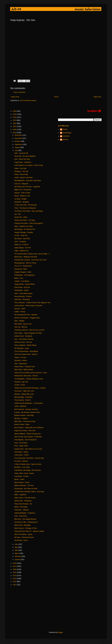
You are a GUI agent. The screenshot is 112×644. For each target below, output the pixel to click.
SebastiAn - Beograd (22, 202)
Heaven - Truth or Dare (22, 193)
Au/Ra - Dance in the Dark (23, 178)
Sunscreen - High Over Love (24, 391)
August (17, 147)
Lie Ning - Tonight (20, 199)
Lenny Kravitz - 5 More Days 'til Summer (28, 306)
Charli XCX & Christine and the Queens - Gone (31, 373)
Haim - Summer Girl (21, 153)
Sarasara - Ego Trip (21, 382)
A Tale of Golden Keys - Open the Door (28, 464)
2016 (15, 569)
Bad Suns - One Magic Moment (25, 519)
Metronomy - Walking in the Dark (26, 257)
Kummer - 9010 (20, 309)
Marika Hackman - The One (24, 485)
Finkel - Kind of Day (21, 174)
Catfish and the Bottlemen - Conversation (29, 403)
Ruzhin (65, 129)
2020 (15, 130)
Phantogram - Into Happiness (24, 275)
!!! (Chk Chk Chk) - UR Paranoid (25, 205)
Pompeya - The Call (21, 171)
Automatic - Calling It (22, 510)
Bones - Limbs (19, 479)
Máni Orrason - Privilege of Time (26, 528)
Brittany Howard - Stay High (24, 415)
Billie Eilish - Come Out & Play (25, 421)
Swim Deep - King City (22, 287)
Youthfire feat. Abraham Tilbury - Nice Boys (29, 492)
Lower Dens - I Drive (21, 455)
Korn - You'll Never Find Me (24, 339)
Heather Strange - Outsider (24, 232)
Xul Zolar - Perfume (21, 461)
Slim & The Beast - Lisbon (23, 534)
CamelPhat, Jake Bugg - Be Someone (28, 470)
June (17, 544)
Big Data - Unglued (21, 418)
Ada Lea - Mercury (21, 327)
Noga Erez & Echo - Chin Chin (25, 431)
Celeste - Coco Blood (22, 281)
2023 (15, 120)
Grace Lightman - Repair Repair (25, 345)
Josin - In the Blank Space (23, 293)
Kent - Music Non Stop (22, 159)
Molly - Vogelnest (20, 495)
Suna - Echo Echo (21, 516)
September (19, 144)
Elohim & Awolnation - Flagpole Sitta (27, 318)
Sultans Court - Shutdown (23, 336)
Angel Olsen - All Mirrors (23, 162)
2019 (15, 133)
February (18, 556)
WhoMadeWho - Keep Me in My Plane (28, 181)
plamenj (65, 139)
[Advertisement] (55, 609)
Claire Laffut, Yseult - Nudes (24, 473)
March (17, 553)
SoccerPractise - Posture (23, 296)
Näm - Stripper (19, 321)
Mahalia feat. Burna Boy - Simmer (26, 376)
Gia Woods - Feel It (21, 540)
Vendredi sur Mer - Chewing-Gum (26, 522)
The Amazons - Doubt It (23, 400)
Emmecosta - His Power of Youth (26, 489)
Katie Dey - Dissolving (22, 299)
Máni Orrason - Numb (22, 482)
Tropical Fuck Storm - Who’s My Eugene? (29, 223)
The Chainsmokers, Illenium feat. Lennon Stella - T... (32, 254)
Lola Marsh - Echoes (21, 476)
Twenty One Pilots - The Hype (25, 220)
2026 (15, 111)
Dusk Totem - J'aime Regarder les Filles (28, 333)
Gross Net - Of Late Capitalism (25, 156)
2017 (15, 566)
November (19, 138)
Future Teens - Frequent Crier (25, 367)
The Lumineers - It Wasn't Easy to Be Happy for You (32, 303)
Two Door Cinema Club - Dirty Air (26, 354)
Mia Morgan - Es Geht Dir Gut (25, 229)
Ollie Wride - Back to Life (23, 324)
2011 (15, 585)
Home (56, 97)
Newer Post (15, 97)
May (16, 547)
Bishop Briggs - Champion (23, 397)
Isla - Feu (18, 214)
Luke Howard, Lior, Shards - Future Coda (29, 165)
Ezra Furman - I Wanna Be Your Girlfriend (29, 428)
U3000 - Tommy (20, 312)
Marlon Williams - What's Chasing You (27, 434)
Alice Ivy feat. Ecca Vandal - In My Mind (28, 437)
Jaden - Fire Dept (20, 168)
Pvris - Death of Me (21, 446)
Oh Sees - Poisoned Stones (24, 537)
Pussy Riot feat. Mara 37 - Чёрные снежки (29, 531)
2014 (15, 576)
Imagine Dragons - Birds (23, 272)
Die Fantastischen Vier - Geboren (26, 315)
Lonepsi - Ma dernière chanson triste (27, 412)
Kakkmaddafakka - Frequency (25, 513)
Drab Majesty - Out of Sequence (25, 440)
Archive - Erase (20, 385)
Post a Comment (19, 92)
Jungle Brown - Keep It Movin (25, 284)
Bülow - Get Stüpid (21, 507)
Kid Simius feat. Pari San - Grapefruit (27, 187)
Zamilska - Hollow (21, 360)
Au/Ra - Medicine (20, 406)
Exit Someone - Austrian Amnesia (26, 409)
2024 (15, 117)
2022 (15, 123)
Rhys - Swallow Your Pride (24, 226)
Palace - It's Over (20, 357)
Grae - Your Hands (21, 443)
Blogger (60, 632)
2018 (15, 563)
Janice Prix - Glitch (21, 217)
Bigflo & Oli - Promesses (23, 190)
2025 (15, 114)
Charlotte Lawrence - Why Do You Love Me (29, 330)
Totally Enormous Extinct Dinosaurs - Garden (30, 388)
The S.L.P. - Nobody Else (23, 266)
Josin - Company (20, 242)
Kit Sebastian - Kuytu (22, 348)
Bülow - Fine (19, 278)
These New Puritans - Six (23, 504)
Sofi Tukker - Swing (21, 452)
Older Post (97, 97)
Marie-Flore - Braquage (22, 525)
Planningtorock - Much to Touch (25, 263)
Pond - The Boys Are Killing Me (25, 208)
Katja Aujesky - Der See (23, 248)
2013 (15, 579)
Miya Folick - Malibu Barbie (24, 370)
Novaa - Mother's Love (22, 196)
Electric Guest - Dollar (22, 424)
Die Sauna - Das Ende (22, 239)
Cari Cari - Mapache (21, 184)
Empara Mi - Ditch (21, 269)
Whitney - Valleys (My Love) (24, 394)
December (19, 135)
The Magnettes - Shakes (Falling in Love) (29, 379)
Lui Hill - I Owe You (21, 235)
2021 (15, 126)
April (16, 550)
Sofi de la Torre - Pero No (23, 342)
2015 (15, 572)
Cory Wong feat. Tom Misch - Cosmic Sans (29, 458)
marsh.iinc (66, 136)
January (18, 560)
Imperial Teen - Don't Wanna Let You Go (28, 449)
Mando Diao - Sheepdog (23, 501)
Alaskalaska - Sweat (21, 290)
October (18, 141)
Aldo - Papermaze (21, 364)
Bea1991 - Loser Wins (22, 467)
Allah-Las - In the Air (21, 245)
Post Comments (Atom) (28, 101)
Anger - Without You (21, 251)
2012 (15, 582)
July (16, 150)
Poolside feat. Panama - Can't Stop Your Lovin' (31, 260)
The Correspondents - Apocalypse (26, 351)
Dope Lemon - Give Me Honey (25, 498)
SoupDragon (67, 133)
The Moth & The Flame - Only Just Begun (29, 211)
